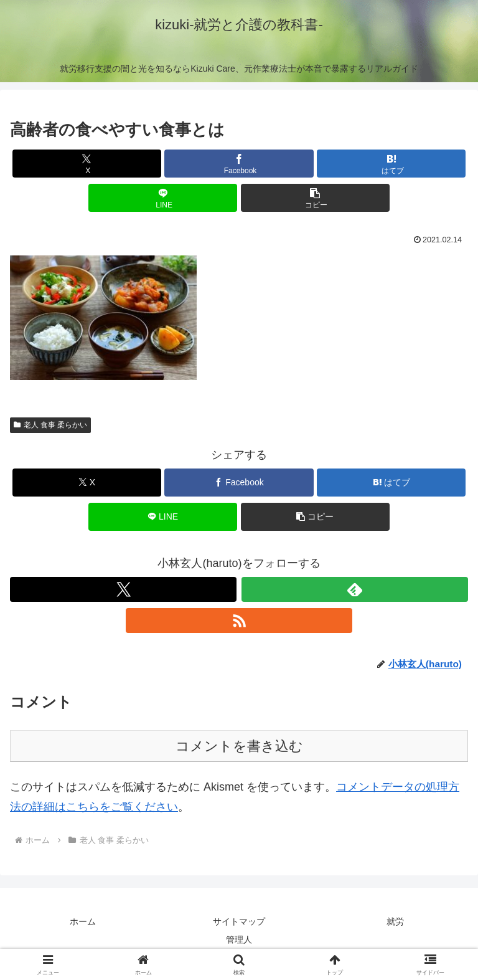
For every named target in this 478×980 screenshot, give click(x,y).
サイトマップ (239, 921)
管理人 (239, 940)
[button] (315, 198)
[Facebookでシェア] (239, 164)
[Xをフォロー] (123, 589)
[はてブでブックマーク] (391, 164)
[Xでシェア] (87, 164)
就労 (395, 921)
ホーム (83, 921)
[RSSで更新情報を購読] (239, 621)
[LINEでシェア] (163, 198)
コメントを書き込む (239, 746)
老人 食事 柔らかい (50, 425)
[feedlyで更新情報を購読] (355, 589)
